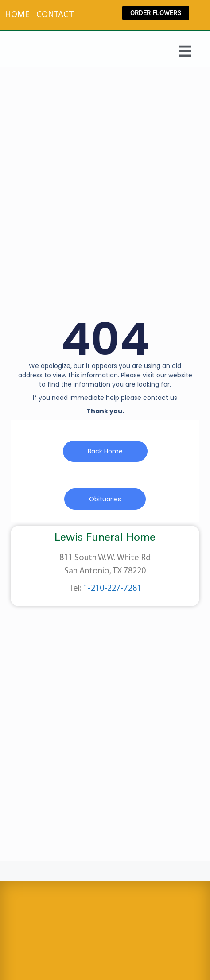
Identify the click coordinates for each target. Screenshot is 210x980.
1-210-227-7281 (112, 589)
